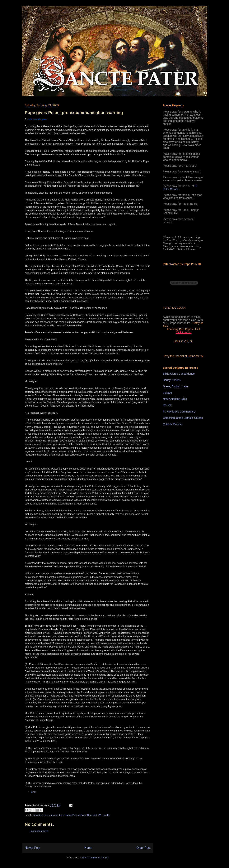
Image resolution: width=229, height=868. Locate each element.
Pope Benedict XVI (91, 815)
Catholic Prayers (173, 424)
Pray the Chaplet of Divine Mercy (184, 356)
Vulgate (167, 393)
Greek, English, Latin (175, 386)
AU (191, 341)
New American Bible (175, 399)
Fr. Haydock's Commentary (179, 412)
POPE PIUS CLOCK (174, 308)
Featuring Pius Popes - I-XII (184, 329)
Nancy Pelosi (72, 815)
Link (33, 792)
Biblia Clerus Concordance (179, 374)
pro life (107, 815)
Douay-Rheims (172, 380)
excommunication (54, 815)
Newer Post (33, 848)
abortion (38, 815)
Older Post (143, 848)
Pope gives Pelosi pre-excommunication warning (74, 113)
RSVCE (167, 405)
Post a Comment (39, 831)
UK (181, 341)
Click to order (184, 332)
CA (186, 341)
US (176, 341)
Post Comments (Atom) (95, 858)
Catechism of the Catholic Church (183, 418)
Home (88, 848)
